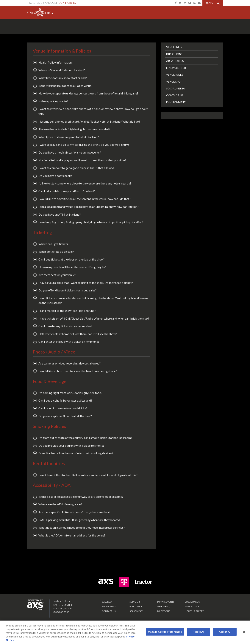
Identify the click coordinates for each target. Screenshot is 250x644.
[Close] (244, 632)
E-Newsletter (176, 68)
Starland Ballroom (40, 11)
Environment (176, 102)
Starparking (109, 606)
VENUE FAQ (163, 606)
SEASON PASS (136, 611)
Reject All (199, 632)
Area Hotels (175, 61)
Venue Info (174, 47)
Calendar (108, 602)
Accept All (225, 632)
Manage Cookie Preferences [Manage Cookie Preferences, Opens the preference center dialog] (165, 632)
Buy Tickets (67, 3)
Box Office (136, 606)
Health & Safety (194, 611)
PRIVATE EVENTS (166, 602)
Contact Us (175, 95)
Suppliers (135, 602)
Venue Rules (175, 75)
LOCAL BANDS (192, 602)
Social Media (176, 88)
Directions (174, 54)
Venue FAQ (173, 82)
